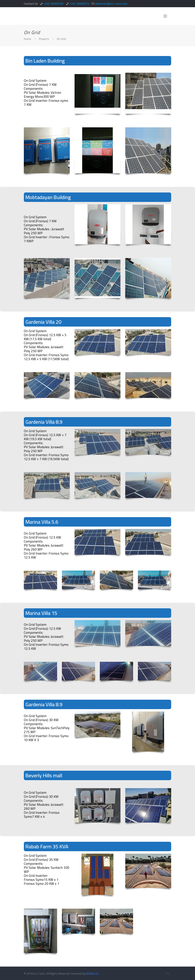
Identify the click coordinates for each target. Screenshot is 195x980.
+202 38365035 (54, 4)
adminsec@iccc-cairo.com (111, 4)
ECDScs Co (92, 974)
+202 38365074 (79, 4)
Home (27, 39)
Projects (44, 39)
